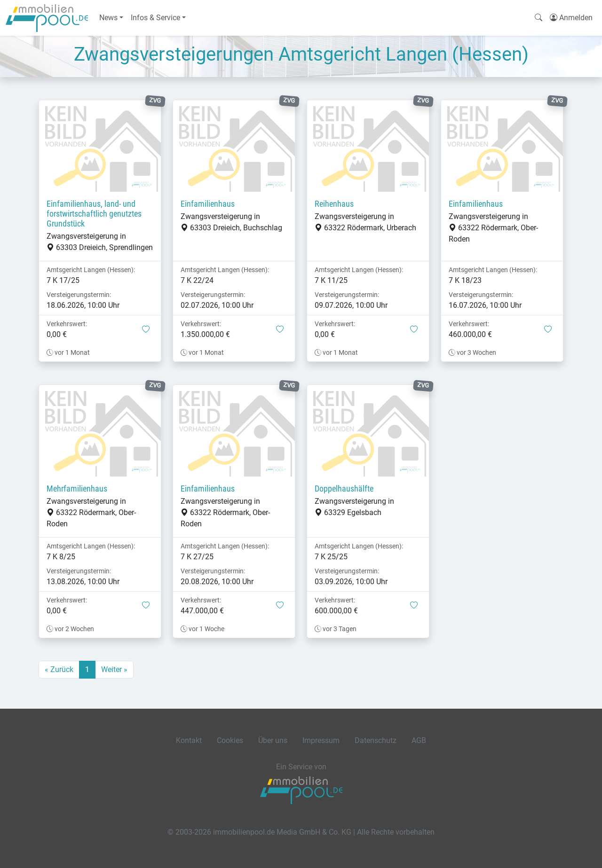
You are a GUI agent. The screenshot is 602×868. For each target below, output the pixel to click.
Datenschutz (376, 740)
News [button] (108, 18)
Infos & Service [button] (155, 18)
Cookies (230, 740)
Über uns (273, 740)
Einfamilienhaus (208, 204)
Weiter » (114, 669)
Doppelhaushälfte (344, 489)
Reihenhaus (334, 204)
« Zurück (59, 669)
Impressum (321, 740)
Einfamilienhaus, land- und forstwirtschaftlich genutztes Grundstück (94, 214)
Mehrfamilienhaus (77, 489)
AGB (419, 740)
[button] (146, 330)
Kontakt (189, 740)
